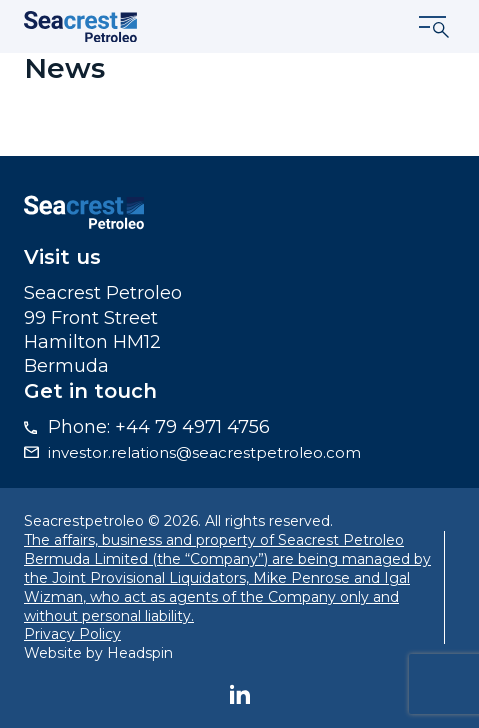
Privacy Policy (72, 634)
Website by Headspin (98, 653)
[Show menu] (435, 27)
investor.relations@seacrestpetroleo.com (204, 452)
